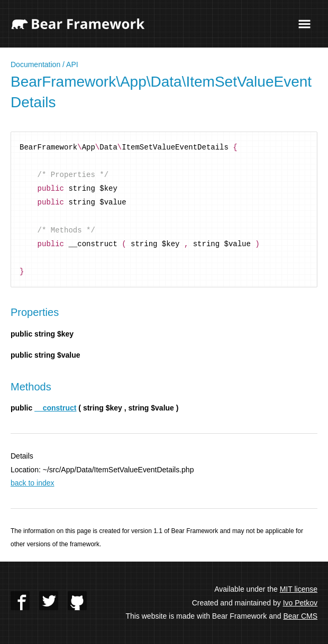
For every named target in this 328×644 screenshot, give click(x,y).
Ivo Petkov (300, 603)
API (72, 64)
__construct (55, 408)
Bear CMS (300, 616)
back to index (33, 483)
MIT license (299, 589)
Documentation (35, 64)
